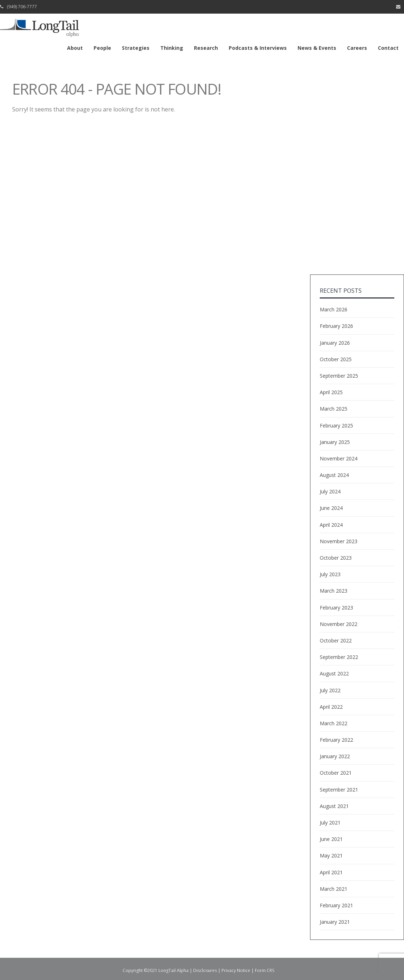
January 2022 (335, 756)
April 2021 (331, 872)
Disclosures (205, 971)
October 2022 (336, 640)
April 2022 (331, 707)
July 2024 (330, 491)
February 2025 (336, 426)
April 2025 (331, 392)
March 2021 (334, 889)
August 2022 (334, 673)
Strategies (136, 48)
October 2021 (336, 773)
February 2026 (336, 326)
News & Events (317, 48)
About (75, 48)
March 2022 (334, 723)
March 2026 (334, 309)
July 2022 (330, 690)
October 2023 (336, 558)
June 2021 (331, 839)
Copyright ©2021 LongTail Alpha (156, 971)
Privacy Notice (236, 971)
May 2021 (331, 855)
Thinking (172, 48)
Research (206, 48)
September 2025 (339, 376)
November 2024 (339, 458)
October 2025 (336, 359)
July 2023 (330, 574)
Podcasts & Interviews (258, 48)
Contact (388, 48)
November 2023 (339, 541)
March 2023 (334, 591)
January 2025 (335, 442)
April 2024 (331, 525)
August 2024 (334, 475)
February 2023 (336, 608)
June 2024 (331, 508)
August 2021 (334, 806)
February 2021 (336, 905)
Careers (357, 48)
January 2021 (335, 922)
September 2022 (339, 657)
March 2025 (334, 409)
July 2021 (330, 823)
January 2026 (335, 343)
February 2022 (336, 740)
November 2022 (339, 624)
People (102, 48)
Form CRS (265, 971)
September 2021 (339, 790)
